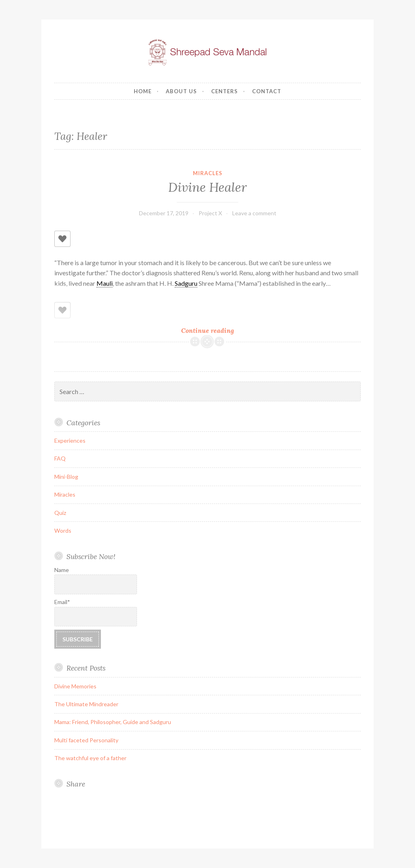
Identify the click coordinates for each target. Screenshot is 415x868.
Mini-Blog (66, 477)
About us (181, 91)
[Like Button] (62, 239)
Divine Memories (75, 686)
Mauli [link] (105, 283)
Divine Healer (207, 187)
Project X (210, 213)
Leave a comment (254, 213)
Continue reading (217, 330)
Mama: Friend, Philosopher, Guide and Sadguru (113, 722)
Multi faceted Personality (86, 740)
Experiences (70, 440)
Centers (225, 91)
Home (143, 91)
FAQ (60, 458)
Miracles (208, 173)
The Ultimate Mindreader (86, 704)
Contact (267, 91)
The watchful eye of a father (90, 758)
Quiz (60, 513)
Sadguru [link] (186, 283)
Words (63, 530)
